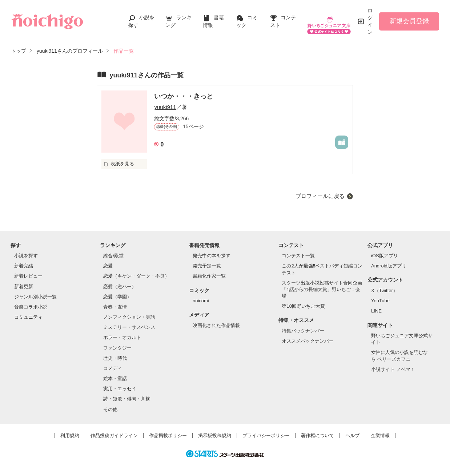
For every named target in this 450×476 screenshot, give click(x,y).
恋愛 (108, 266)
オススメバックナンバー (308, 341)
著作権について (318, 435)
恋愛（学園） (117, 297)
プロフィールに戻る (320, 196)
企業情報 (380, 435)
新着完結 (24, 266)
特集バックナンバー (303, 331)
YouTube (380, 301)
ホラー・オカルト (122, 337)
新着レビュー (28, 276)
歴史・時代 (115, 358)
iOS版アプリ (385, 256)
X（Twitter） (384, 291)
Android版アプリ (389, 266)
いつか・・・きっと (184, 96)
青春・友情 (115, 307)
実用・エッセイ (120, 389)
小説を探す (26, 256)
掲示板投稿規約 (215, 435)
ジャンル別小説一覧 (35, 297)
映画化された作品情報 (216, 325)
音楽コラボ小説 (31, 307)
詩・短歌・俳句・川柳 (127, 399)
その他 (110, 409)
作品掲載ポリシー (168, 435)
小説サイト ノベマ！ (393, 369)
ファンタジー (117, 348)
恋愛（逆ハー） (120, 287)
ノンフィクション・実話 (129, 317)
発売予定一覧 (207, 266)
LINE (376, 311)
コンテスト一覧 (298, 256)
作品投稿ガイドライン (114, 435)
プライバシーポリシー (266, 435)
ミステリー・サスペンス (129, 327)
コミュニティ (28, 317)
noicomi (201, 301)
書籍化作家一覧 (209, 276)
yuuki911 (165, 107)
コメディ (113, 368)
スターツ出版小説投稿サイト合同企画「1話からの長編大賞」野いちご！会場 (322, 289)
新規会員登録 (409, 21)
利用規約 (70, 435)
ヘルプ (352, 435)
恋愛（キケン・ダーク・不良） (136, 276)
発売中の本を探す (212, 256)
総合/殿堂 (113, 256)
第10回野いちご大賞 (303, 306)
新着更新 (24, 287)
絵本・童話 (115, 378)
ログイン (370, 21)
